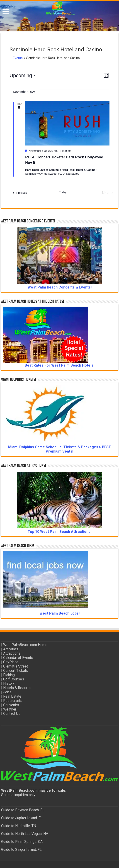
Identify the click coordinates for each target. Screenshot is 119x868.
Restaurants (13, 701)
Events (18, 58)
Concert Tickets (16, 671)
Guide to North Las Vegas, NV (25, 834)
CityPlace (11, 662)
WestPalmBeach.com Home (25, 645)
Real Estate (12, 696)
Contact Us (12, 714)
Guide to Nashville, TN (19, 826)
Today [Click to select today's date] (63, 192)
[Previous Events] (20, 193)
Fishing (9, 675)
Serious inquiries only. (18, 795)
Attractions (12, 653)
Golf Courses (14, 679)
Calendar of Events (18, 658)
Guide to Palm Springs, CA (22, 842)
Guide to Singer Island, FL (21, 850)
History (9, 683)
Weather (10, 709)
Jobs (7, 692)
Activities (11, 649)
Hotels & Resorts (17, 688)
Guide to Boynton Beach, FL (23, 810)
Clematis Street (16, 666)
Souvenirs (11, 705)
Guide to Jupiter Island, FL (22, 818)
